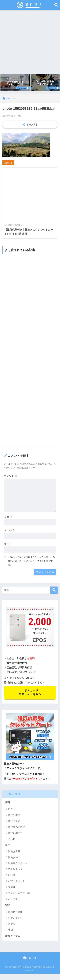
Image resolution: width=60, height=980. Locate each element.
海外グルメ (14, 821)
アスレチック (15, 869)
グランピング (15, 918)
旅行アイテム (13, 936)
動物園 (12, 875)
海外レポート (15, 833)
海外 (8, 802)
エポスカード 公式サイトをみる (30, 692)
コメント (11, 476)
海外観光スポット (18, 827)
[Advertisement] (30, 41)
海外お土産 (14, 815)
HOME (30, 958)
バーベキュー (15, 899)
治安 (11, 809)
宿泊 (8, 905)
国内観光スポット (18, 863)
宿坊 (11, 930)
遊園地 (12, 887)
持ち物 (12, 839)
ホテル (12, 924)
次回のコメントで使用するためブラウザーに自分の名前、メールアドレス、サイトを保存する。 (31, 561)
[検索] (54, 590)
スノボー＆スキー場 (19, 893)
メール (9, 530)
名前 (8, 516)
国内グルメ (14, 857)
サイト (8, 544)
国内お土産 (14, 851)
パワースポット (17, 881)
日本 (8, 845)
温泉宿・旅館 (15, 912)
